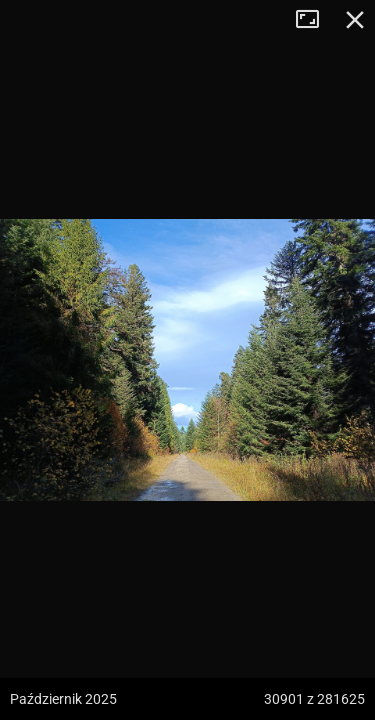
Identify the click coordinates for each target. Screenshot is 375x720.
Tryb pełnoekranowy (315, 20)
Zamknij (355, 20)
